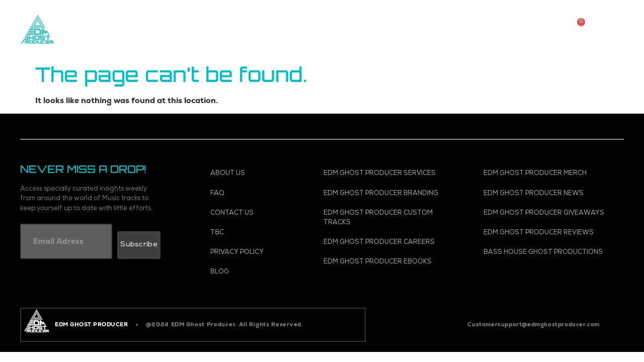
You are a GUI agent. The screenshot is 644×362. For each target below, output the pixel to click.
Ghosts (324, 40)
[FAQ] (253, 194)
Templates (381, 17)
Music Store (156, 17)
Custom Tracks (240, 17)
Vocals (315, 17)
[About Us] (253, 174)
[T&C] (253, 233)
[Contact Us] (253, 213)
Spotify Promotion (469, 17)
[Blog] (253, 272)
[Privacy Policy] (253, 253)
